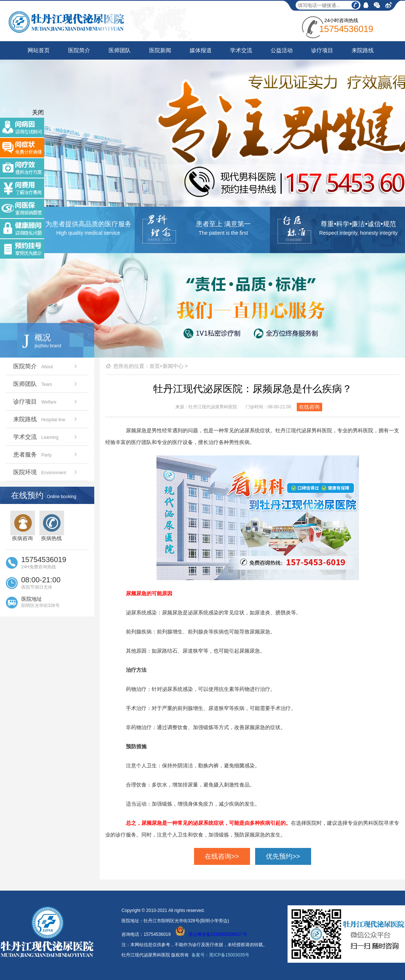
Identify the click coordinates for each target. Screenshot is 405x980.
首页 (155, 366)
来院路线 (363, 50)
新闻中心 (173, 366)
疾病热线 (52, 526)
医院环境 (46, 472)
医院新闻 (160, 50)
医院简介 (79, 50)
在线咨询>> (222, 856)
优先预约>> (283, 856)
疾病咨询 (23, 526)
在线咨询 (309, 407)
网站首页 (39, 50)
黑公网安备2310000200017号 (211, 934)
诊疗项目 (322, 50)
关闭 (38, 112)
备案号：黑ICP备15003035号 (220, 955)
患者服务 (46, 455)
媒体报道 (201, 50)
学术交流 (241, 50)
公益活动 (282, 50)
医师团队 (120, 50)
